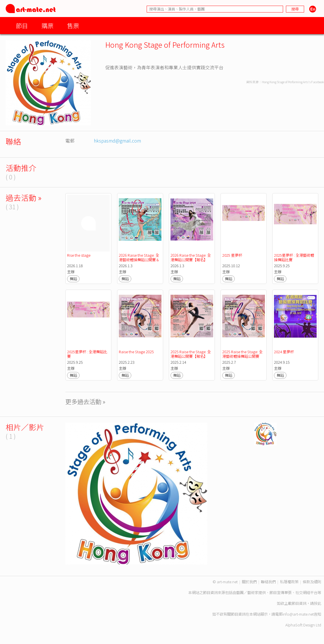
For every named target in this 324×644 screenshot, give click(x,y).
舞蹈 (73, 279)
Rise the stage (79, 255)
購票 (47, 25)
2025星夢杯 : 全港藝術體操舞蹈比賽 (294, 257)
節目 (22, 25)
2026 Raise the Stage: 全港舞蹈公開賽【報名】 (191, 257)
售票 (73, 25)
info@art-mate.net (298, 614)
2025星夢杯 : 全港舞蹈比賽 (87, 354)
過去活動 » (24, 197)
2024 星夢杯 (284, 352)
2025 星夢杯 (232, 255)
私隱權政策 (289, 582)
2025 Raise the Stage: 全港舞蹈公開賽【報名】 (191, 354)
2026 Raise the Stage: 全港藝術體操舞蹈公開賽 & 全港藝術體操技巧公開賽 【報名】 (140, 262)
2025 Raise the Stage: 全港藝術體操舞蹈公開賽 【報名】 (242, 356)
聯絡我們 (268, 582)
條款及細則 (312, 582)
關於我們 (249, 582)
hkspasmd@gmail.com (117, 141)
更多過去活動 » (85, 401)
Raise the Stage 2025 (136, 352)
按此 (317, 603)
